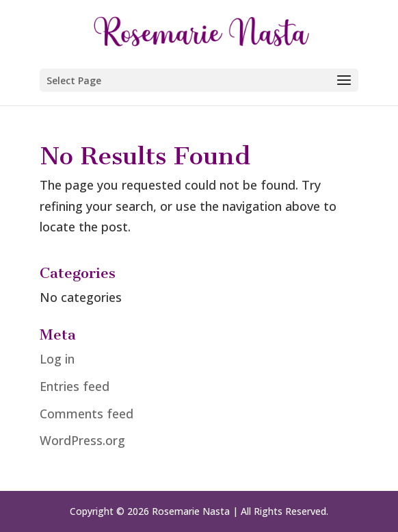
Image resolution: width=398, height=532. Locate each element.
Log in (57, 359)
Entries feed (75, 386)
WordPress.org (82, 440)
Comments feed (87, 414)
